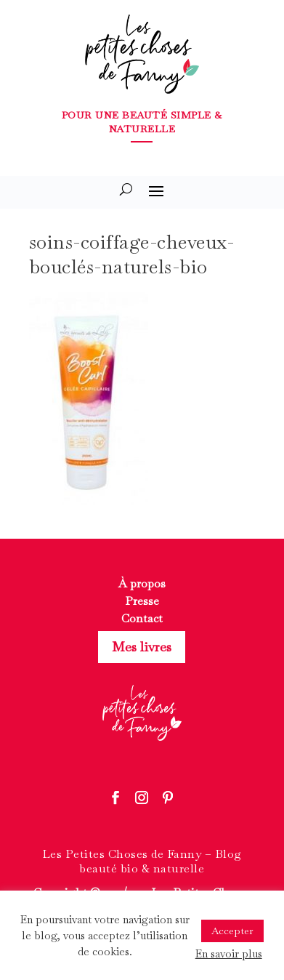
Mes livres (142, 647)
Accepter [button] (232, 931)
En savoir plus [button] (229, 953)
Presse (142, 601)
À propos (142, 583)
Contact (142, 618)
